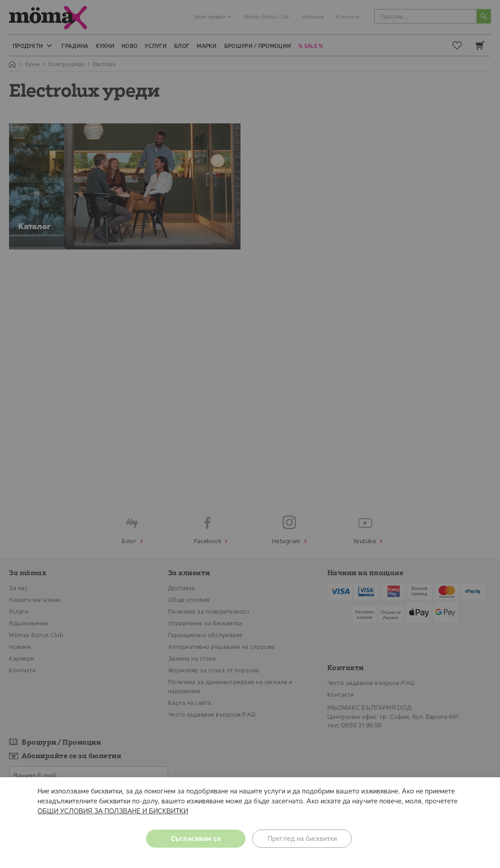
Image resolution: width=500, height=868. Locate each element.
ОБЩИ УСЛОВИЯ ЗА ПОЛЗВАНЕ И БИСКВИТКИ (113, 811)
